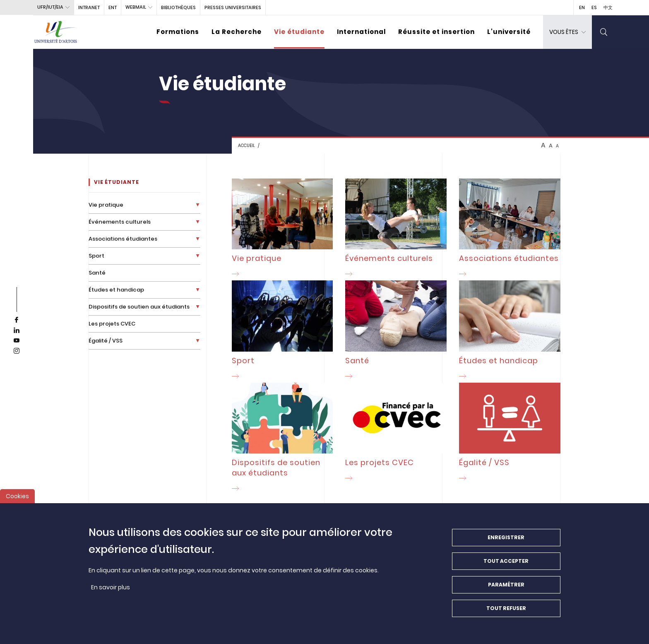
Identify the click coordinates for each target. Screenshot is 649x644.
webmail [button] (136, 7)
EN (582, 7)
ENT (113, 7)
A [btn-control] (543, 145)
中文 (608, 7)
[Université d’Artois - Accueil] (56, 32)
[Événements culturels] (396, 229)
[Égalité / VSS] (510, 434)
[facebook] (17, 320)
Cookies (17, 501)
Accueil (246, 146)
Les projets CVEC (112, 324)
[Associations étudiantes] (510, 229)
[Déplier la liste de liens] (198, 205)
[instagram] (17, 351)
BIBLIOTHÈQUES (178, 7)
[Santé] (396, 331)
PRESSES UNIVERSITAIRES (233, 7)
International (361, 32)
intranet (89, 7)
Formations (178, 32)
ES (594, 7)
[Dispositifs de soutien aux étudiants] (282, 439)
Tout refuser (506, 613)
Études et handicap (116, 290)
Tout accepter (506, 566)
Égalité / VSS (106, 341)
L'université (509, 32)
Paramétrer (506, 590)
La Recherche (237, 32)
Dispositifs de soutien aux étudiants (139, 307)
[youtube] (17, 341)
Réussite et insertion (436, 32)
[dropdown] (567, 32)
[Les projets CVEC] (396, 434)
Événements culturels (120, 222)
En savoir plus (111, 592)
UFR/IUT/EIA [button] (50, 7)
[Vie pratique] (282, 229)
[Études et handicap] (510, 331)
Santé (97, 273)
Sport (96, 256)
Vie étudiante (299, 32)
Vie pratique (106, 205)
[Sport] (282, 331)
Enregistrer (506, 542)
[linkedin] (17, 330)
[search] (604, 32)
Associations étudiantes (123, 239)
